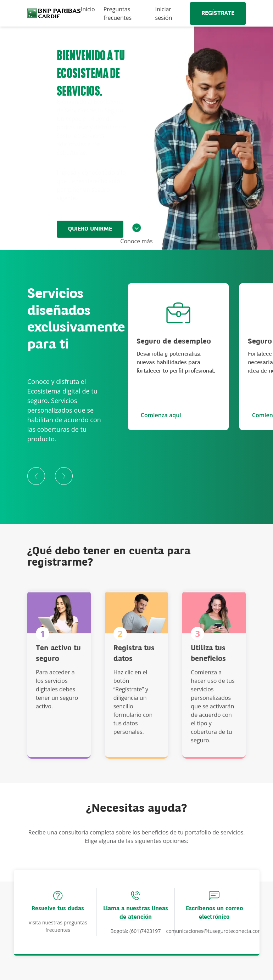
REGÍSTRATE (218, 13)
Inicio (88, 9)
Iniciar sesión (164, 13)
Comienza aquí (161, 415)
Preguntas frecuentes (118, 13)
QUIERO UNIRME (90, 229)
